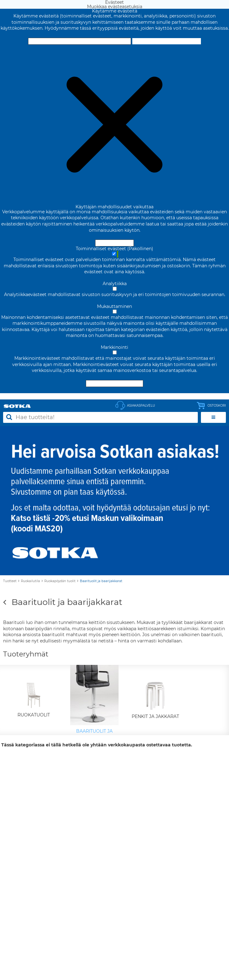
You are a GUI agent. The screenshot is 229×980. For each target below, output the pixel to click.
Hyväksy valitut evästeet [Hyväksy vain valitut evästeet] (114, 384)
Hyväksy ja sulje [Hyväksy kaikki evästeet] (80, 41)
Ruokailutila (30, 581)
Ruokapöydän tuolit (60, 581)
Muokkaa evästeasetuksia (167, 41)
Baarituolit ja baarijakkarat (101, 581)
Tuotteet (10, 581)
